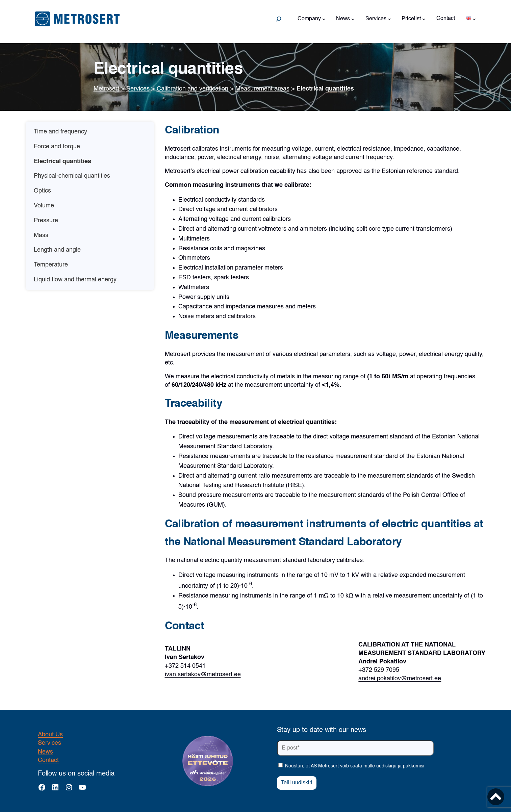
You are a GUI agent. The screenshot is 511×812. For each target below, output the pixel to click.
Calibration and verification (193, 89)
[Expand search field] (279, 19)
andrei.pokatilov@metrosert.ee (400, 679)
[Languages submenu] (474, 19)
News (45, 752)
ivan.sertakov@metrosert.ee (203, 675)
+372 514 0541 (185, 666)
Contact (48, 760)
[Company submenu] (324, 19)
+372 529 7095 (379, 670)
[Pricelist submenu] (424, 19)
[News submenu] (353, 19)
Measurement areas (262, 89)
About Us (50, 735)
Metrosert (106, 89)
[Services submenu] (389, 19)
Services (138, 89)
